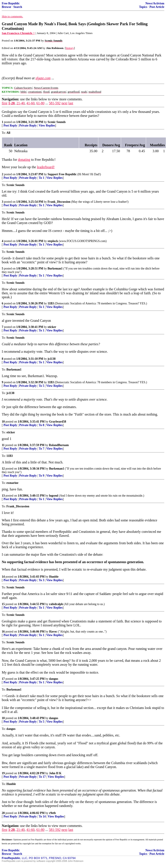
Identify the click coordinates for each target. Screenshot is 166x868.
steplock (53, 241)
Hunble (54, 577)
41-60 (30, 103)
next (64, 103)
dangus (54, 679)
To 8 (41, 425)
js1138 (51, 359)
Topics (143, 7)
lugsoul (54, 496)
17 (3, 679)
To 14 (42, 816)
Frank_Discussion (59, 202)
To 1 (41, 178)
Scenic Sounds (57, 122)
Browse (6, 7)
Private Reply (28, 126)
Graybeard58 (58, 422)
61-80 (40, 103)
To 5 (41, 386)
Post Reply (10, 126)
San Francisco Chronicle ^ (18, 33)
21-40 (20, 103)
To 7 (41, 449)
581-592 (55, 103)
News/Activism (155, 3)
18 (3, 718)
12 (3, 469)
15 (3, 604)
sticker (52, 327)
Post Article (157, 7)
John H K (55, 773)
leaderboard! (46, 167)
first (5, 103)
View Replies (47, 126)
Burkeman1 (55, 269)
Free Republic (11, 3)
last (71, 103)
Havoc (53, 632)
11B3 (51, 303)
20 (3, 813)
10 (3, 422)
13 (3, 496)
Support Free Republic (62, 174)
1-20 (11, 103)
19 (3, 773)
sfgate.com (43, 78)
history (70, 48)
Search (18, 7)
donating (24, 160)
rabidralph (56, 604)
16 (3, 632)
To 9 (41, 476)
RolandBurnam (59, 445)
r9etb (52, 813)
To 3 (41, 580)
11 (3, 445)
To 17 (42, 777)
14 (3, 577)
